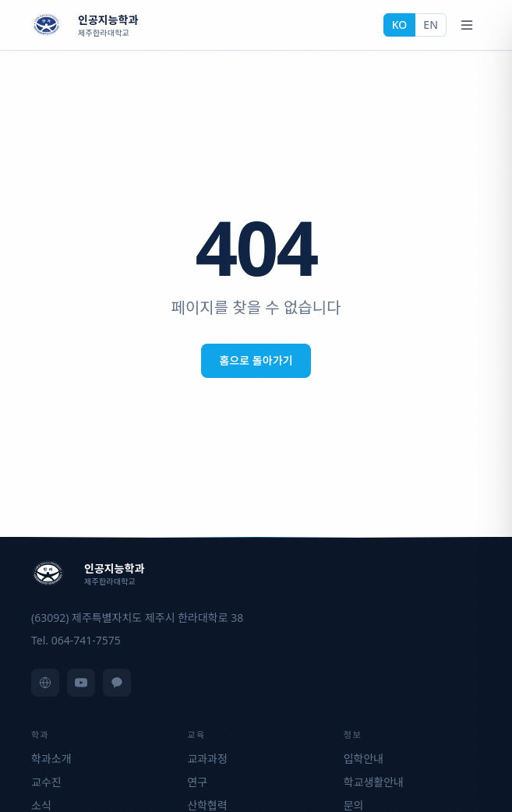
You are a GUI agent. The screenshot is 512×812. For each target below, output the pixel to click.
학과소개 (51, 759)
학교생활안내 (374, 782)
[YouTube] (81, 683)
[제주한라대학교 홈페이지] (45, 683)
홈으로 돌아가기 (256, 360)
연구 (197, 782)
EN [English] (431, 25)
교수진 (46, 782)
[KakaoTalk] (117, 683)
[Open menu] (467, 25)
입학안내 (364, 759)
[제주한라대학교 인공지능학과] (85, 25)
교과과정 (207, 759)
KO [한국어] (400, 25)
